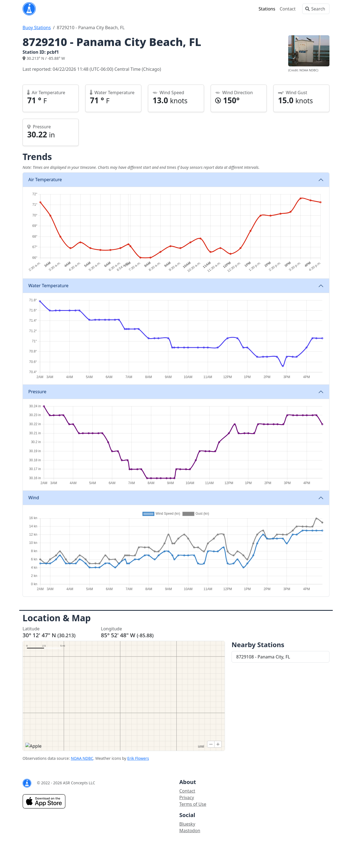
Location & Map (57, 618)
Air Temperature (45, 180)
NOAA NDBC (82, 758)
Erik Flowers (138, 758)
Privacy (187, 798)
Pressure (37, 392)
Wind (34, 498)
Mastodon (190, 831)
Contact (288, 9)
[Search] (316, 9)
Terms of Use (193, 804)
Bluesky (187, 824)
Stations (267, 9)
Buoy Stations (37, 28)
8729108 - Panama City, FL (263, 657)
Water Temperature (48, 286)
